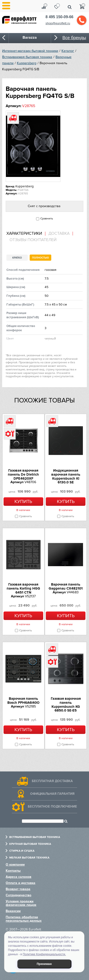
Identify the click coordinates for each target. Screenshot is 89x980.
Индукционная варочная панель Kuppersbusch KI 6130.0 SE (66, 476)
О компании (15, 865)
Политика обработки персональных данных (24, 919)
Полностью (40, 258)
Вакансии (13, 911)
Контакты (13, 871)
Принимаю (44, 964)
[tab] (26, 234)
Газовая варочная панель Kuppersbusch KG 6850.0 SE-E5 (66, 705)
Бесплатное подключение (52, 806)
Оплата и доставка (21, 883)
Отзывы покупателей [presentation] (33, 240)
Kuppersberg (27, 63)
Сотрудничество (19, 895)
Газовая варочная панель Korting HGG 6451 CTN (23, 588)
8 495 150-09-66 (59, 17)
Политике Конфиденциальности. (44, 954)
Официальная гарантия (52, 794)
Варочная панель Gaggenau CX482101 (66, 586)
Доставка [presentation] (59, 234)
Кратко (17, 258)
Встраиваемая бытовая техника (27, 57)
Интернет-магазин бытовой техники (30, 51)
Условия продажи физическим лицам (21, 903)
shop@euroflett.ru (58, 23)
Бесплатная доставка (52, 781)
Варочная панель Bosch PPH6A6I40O (23, 701)
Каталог (68, 51)
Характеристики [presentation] (24, 234)
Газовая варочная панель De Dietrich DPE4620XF (23, 474)
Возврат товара (18, 889)
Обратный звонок (82, 20)
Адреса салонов (19, 877)
